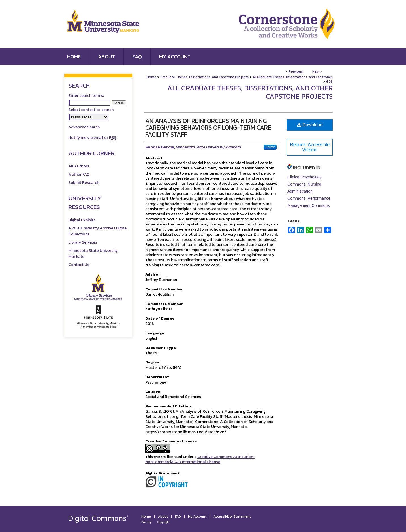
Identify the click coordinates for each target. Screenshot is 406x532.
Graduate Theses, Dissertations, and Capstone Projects (204, 77)
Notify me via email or (92, 138)
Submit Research (84, 183)
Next (316, 71)
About (163, 516)
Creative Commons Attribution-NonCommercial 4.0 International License (200, 459)
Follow (270, 147)
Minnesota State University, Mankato (93, 254)
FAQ (178, 516)
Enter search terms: (86, 96)
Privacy (146, 522)
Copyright (163, 522)
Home (151, 77)
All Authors (79, 166)
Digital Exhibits (82, 220)
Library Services (83, 242)
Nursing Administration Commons (304, 191)
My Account (197, 516)
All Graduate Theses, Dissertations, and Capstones (293, 77)
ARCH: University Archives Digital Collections (98, 231)
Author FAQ (79, 174)
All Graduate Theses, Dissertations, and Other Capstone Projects (250, 92)
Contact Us (79, 265)
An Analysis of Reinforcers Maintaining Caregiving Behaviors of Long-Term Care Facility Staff (208, 128)
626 (329, 82)
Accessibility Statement (232, 516)
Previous (296, 71)
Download (310, 125)
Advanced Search (84, 127)
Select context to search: (91, 110)
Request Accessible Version (310, 147)
